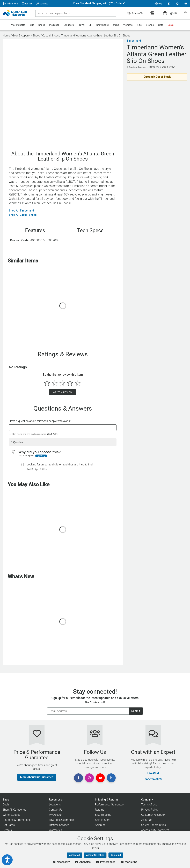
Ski (90, 25)
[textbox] (63, 428)
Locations (55, 805)
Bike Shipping (103, 815)
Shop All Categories (14, 810)
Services (42, 4)
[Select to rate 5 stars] (78, 383)
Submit (136, 711)
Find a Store (10, 4)
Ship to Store (103, 820)
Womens (128, 25)
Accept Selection (95, 855)
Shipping (100, 825)
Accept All (75, 855)
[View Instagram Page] (177, 4)
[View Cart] (185, 13)
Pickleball (54, 25)
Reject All (116, 855)
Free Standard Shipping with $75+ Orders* (99, 3)
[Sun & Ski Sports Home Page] (15, 13)
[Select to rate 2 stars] (55, 383)
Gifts (161, 25)
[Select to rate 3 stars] (62, 383)
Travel (81, 25)
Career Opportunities (154, 825)
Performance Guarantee (109, 805)
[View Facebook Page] (169, 4)
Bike (32, 25)
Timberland (134, 41)
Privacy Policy (150, 810)
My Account (56, 815)
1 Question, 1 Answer (136, 67)
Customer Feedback (153, 815)
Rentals (27, 4)
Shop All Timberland (21, 211)
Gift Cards (9, 825)
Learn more (52, 434)
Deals (171, 25)
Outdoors (69, 25)
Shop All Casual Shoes (23, 215)
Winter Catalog (12, 815)
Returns (100, 810)
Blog (158, 4)
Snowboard (103, 25)
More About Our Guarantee (37, 777)
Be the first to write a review (162, 67)
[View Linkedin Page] (111, 778)
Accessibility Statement (155, 830)
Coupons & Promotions (17, 820)
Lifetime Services (59, 825)
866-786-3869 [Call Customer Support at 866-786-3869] (153, 779)
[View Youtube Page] (186, 4)
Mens (116, 25)
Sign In (170, 13)
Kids (139, 25)
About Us (147, 820)
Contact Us (56, 810)
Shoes (42, 25)
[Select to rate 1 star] (47, 383)
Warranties (55, 830)
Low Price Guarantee (61, 820)
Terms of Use (149, 805)
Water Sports (18, 25)
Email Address (47, 707)
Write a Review (63, 392)
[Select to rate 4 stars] (70, 383)
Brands (150, 25)
